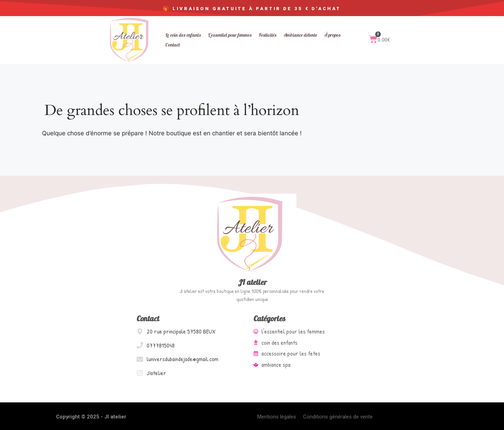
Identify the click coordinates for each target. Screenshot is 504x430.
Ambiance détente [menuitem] (300, 35)
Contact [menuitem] (173, 45)
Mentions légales (277, 417)
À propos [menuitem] (332, 35)
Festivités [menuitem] (268, 35)
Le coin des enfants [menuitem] (183, 35)
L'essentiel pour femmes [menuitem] (230, 35)
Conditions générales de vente (338, 417)
